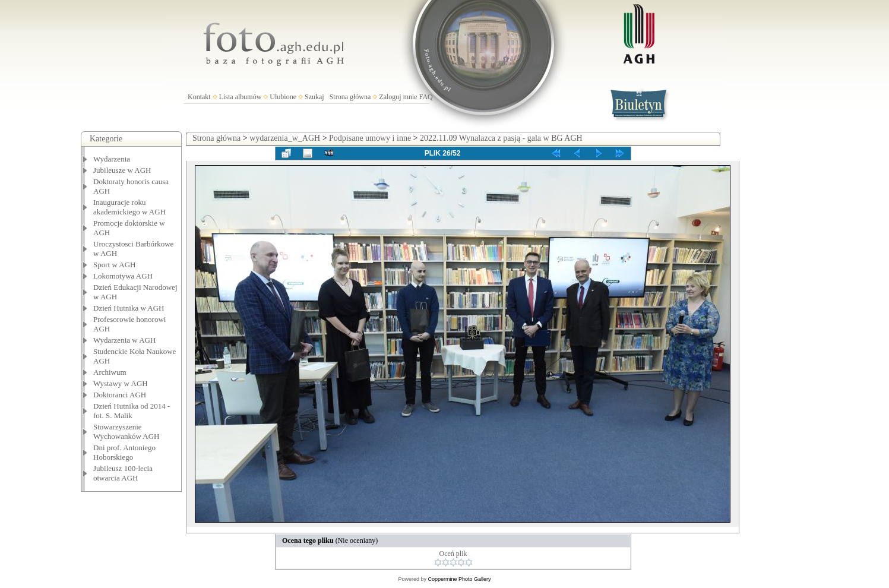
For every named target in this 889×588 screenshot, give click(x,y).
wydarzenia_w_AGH (285, 138)
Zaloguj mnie (398, 97)
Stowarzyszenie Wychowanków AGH (126, 431)
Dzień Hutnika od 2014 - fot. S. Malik (132, 411)
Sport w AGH (115, 265)
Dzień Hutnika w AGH (129, 308)
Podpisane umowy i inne (370, 138)
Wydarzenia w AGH (124, 340)
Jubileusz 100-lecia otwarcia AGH (123, 473)
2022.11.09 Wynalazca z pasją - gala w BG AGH (501, 138)
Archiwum (110, 372)
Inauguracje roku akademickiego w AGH (129, 207)
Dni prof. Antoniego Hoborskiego (124, 452)
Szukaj (314, 97)
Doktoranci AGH (120, 395)
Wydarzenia (112, 159)
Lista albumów (241, 97)
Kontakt (199, 97)
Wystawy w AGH (121, 383)
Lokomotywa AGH (123, 276)
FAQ (426, 97)
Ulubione (283, 97)
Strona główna (350, 97)
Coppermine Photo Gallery (459, 579)
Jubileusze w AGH (122, 170)
